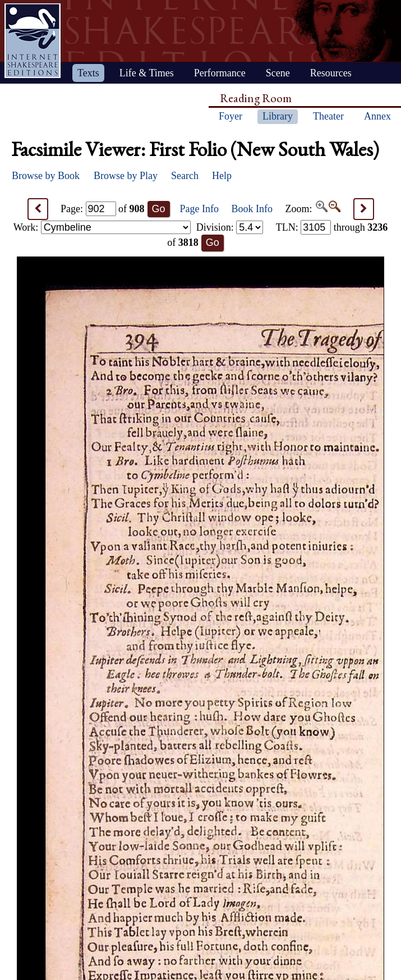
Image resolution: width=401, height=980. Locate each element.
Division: (230, 227)
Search (185, 176)
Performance (220, 73)
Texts (88, 73)
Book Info (252, 209)
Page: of (103, 209)
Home (33, 41)
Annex (377, 116)
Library (278, 116)
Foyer (231, 116)
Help (222, 176)
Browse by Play (126, 176)
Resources (331, 73)
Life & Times (147, 73)
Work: (102, 227)
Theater (328, 116)
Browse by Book (46, 176)
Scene (278, 73)
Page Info (199, 209)
